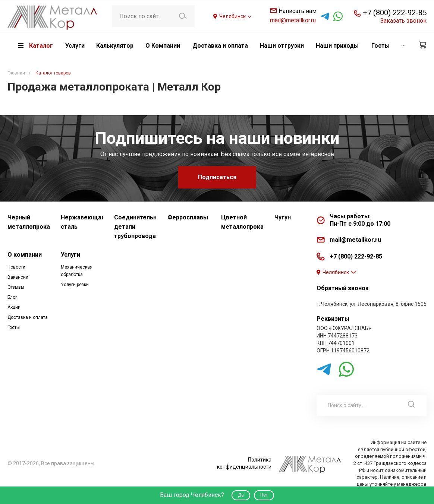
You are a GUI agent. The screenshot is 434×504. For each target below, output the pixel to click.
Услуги (70, 255)
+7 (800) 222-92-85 (395, 13)
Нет (264, 495)
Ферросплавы (188, 217)
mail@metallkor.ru (293, 20)
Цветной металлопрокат (242, 222)
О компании (25, 255)
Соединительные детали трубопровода (135, 227)
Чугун (283, 217)
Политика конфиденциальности (244, 463)
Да (241, 495)
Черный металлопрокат (29, 222)
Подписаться (217, 177)
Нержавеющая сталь (82, 222)
